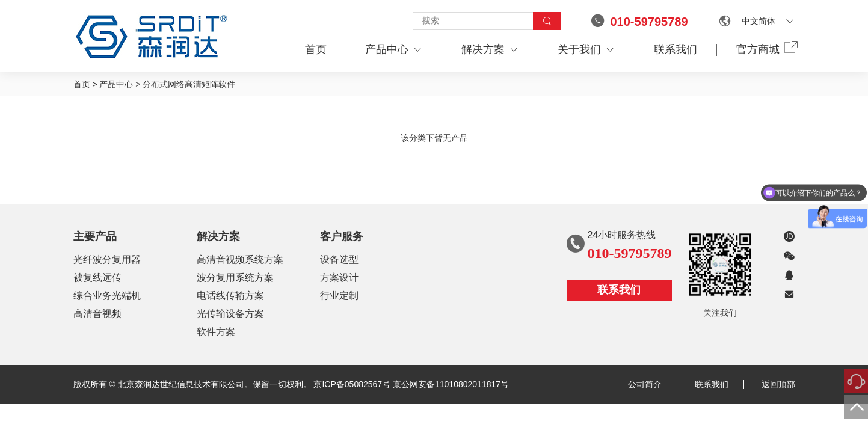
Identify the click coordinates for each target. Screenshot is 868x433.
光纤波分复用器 (107, 259)
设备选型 (339, 259)
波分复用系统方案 (235, 278)
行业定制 (339, 296)
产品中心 (394, 50)
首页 (316, 49)
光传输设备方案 (230, 314)
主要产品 (95, 236)
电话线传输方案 (230, 296)
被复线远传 (97, 278)
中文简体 (759, 21)
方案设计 (339, 278)
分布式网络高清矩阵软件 (189, 84)
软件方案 (216, 332)
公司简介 (653, 384)
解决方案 (490, 50)
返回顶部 (778, 384)
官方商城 (766, 49)
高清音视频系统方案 (240, 259)
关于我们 (586, 50)
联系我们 (676, 49)
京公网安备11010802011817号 (451, 384)
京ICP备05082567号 (352, 384)
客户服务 (342, 236)
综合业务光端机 (107, 296)
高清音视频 (97, 314)
